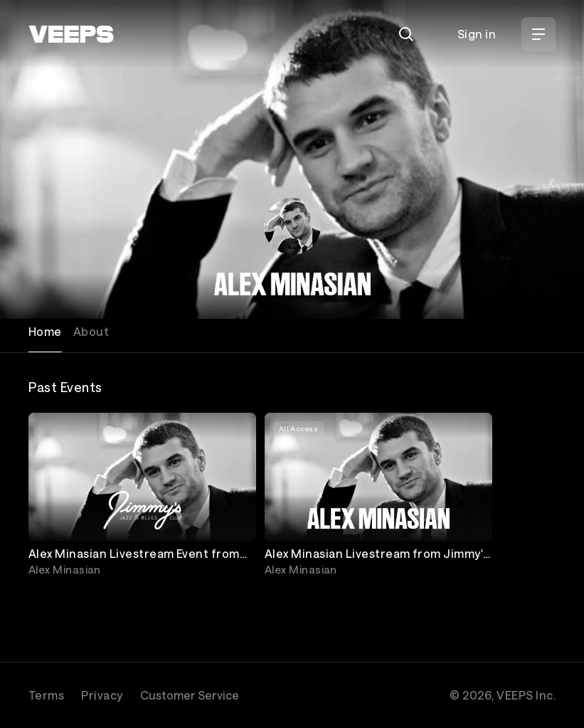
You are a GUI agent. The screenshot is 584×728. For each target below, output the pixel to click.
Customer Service (190, 695)
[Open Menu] (538, 34)
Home (45, 331)
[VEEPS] (71, 34)
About (91, 331)
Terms (46, 695)
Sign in (477, 34)
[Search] (406, 34)
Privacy (102, 695)
